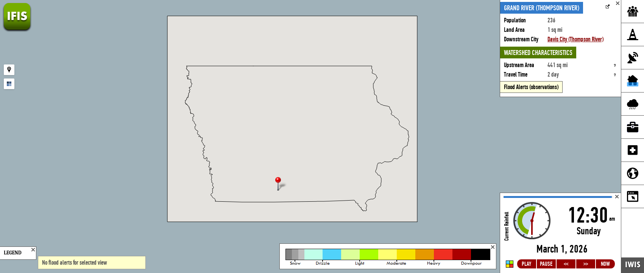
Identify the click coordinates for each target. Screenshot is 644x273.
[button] (281, 184)
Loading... (561, 233)
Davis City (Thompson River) (575, 39)
